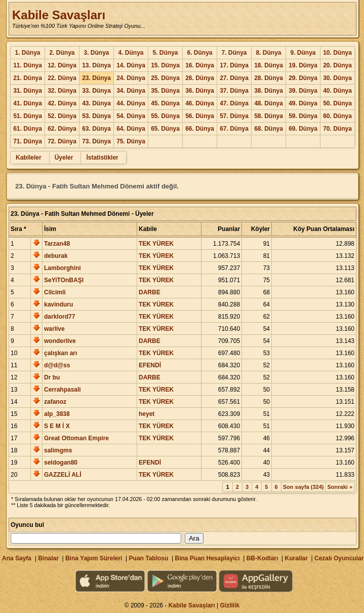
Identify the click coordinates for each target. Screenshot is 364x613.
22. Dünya (62, 78)
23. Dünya (96, 78)
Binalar (48, 558)
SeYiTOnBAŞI (64, 280)
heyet (147, 414)
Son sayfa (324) (304, 487)
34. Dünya (131, 91)
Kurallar (296, 558)
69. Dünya (303, 129)
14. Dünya (131, 65)
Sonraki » (340, 487)
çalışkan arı (60, 353)
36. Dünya (200, 91)
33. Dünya (96, 91)
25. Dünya (165, 78)
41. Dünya (28, 103)
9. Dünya (303, 53)
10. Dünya (337, 53)
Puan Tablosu (149, 558)
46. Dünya (200, 103)
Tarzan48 (57, 244)
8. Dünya (268, 53)
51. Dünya (28, 116)
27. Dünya (234, 78)
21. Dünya (28, 78)
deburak (56, 256)
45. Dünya (165, 103)
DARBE (150, 292)
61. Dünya (28, 129)
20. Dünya (337, 65)
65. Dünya (165, 129)
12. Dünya (62, 65)
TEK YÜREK (156, 244)
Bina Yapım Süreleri (94, 558)
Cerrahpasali (63, 390)
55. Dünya (165, 116)
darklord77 (59, 317)
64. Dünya (131, 129)
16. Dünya (200, 65)
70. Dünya (337, 129)
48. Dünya (269, 103)
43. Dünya (96, 103)
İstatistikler (102, 158)
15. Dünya (165, 65)
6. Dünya (199, 53)
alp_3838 (57, 414)
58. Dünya (269, 116)
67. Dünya (234, 129)
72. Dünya (62, 141)
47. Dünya (234, 103)
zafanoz (55, 402)
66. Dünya (200, 129)
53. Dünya (96, 116)
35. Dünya (165, 91)
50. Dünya (337, 103)
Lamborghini (63, 268)
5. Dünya (165, 53)
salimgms (58, 450)
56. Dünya (200, 116)
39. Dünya (303, 91)
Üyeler (64, 158)
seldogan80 (61, 463)
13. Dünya (96, 65)
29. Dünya (303, 78)
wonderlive (60, 341)
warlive (54, 329)
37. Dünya (234, 91)
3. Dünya (96, 53)
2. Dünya (62, 53)
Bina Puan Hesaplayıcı (208, 558)
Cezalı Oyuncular (339, 558)
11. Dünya (28, 65)
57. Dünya (234, 116)
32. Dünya (62, 91)
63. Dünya (96, 129)
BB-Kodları (262, 558)
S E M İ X (57, 426)
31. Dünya (28, 91)
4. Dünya (131, 53)
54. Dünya (131, 116)
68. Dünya (269, 129)
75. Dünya (131, 141)
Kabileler (29, 158)
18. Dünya (269, 65)
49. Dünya (303, 103)
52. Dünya (62, 116)
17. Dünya (234, 65)
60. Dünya (337, 116)
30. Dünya (337, 78)
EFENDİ (150, 365)
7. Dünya (234, 53)
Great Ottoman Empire (76, 438)
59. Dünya (303, 116)
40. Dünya (337, 91)
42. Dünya (62, 103)
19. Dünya (303, 65)
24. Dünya (131, 78)
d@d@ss (57, 365)
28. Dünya (269, 78)
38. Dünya (269, 91)
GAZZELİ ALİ (63, 475)
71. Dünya (28, 141)
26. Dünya (200, 78)
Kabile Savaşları (59, 15)
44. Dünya (131, 103)
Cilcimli (55, 292)
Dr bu (52, 377)
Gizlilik (230, 605)
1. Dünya (27, 53)
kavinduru (58, 304)
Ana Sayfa (17, 558)
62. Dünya (62, 129)
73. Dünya (96, 141)
